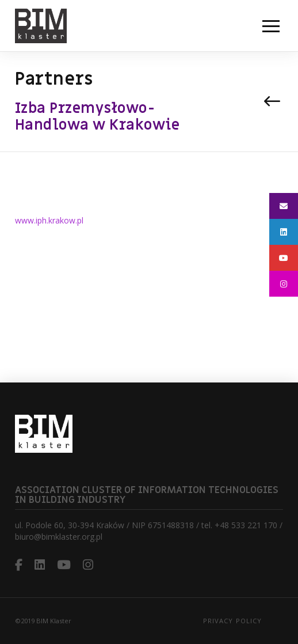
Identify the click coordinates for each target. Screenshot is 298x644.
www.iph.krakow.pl (49, 220)
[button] (271, 26)
